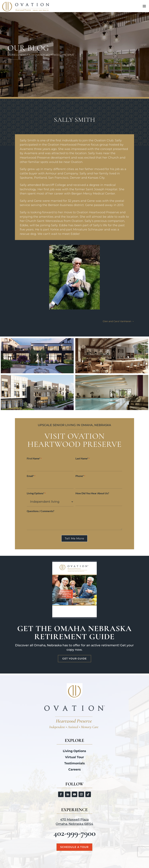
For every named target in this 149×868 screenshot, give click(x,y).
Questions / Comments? (40, 511)
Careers (74, 769)
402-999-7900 (74, 833)
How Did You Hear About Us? (92, 493)
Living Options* (36, 494)
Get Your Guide (74, 659)
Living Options (74, 751)
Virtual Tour (74, 757)
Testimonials (74, 763)
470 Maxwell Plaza (74, 819)
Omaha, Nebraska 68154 (74, 824)
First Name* (34, 459)
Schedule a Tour (74, 847)
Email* (31, 476)
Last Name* (83, 459)
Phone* (80, 476)
